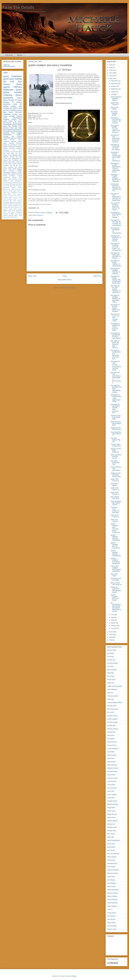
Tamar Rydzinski (112, 903)
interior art (12, 202)
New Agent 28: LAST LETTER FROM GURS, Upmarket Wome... (116, 366)
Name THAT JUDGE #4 (115, 493)
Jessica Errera (112, 745)
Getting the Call (12, 80)
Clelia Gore (111, 699)
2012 (111, 637)
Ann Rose (110, 666)
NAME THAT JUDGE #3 (115, 516)
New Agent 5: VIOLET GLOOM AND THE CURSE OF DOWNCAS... (116, 156)
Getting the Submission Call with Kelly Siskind (116, 590)
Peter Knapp (111, 867)
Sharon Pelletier (112, 896)
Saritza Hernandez (113, 890)
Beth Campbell (112, 670)
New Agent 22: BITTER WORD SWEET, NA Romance (115, 308)
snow (9, 179)
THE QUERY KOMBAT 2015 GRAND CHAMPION (116, 569)
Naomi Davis (111, 844)
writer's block (14, 217)
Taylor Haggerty (112, 906)
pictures (20, 204)
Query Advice (8, 121)
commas (15, 197)
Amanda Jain (111, 660)
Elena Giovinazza (113, 709)
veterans (5, 215)
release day (16, 106)
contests (6, 108)
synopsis (15, 179)
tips (14, 150)
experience (14, 174)
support (20, 141)
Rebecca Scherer (113, 873)
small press (12, 211)
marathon (19, 202)
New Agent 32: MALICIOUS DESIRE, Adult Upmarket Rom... (115, 409)
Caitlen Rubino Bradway (115, 686)
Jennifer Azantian (113, 722)
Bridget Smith (111, 680)
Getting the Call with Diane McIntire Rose (116, 475)
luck (16, 202)
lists (21, 159)
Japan (20, 152)
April (113, 620)
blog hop (14, 138)
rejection (14, 177)
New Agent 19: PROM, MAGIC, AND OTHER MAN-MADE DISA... (116, 280)
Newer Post (32, 276)
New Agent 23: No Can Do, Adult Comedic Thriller (115, 318)
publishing (15, 160)
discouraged (7, 172)
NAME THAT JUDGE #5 (115, 489)
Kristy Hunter (111, 775)
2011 (111, 640)
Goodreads (7, 138)
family (20, 131)
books (8, 131)
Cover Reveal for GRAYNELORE (116, 434)
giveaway (12, 116)
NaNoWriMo (6, 188)
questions (19, 148)
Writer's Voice (12, 194)
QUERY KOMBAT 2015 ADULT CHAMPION (115, 561)
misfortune (12, 204)
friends (14, 125)
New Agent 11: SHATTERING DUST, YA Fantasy (116, 215)
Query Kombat (12, 92)
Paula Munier (111, 860)
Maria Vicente (111, 811)
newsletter (12, 148)
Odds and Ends (16, 153)
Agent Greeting (8, 143)
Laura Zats (111, 791)
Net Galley (18, 167)
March (113, 623)
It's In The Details (18, 7)
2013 (111, 634)
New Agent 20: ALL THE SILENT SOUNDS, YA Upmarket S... (116, 289)
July (112, 94)
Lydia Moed (111, 798)
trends (16, 214)
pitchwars (6, 128)
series (9, 162)
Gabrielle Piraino (112, 716)
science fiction (13, 209)
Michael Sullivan (18, 186)
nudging (20, 176)
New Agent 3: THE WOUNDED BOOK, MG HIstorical (115, 138)
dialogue (19, 171)
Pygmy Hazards (17, 188)
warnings (11, 215)
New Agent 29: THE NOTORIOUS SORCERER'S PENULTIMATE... (116, 378)
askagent (20, 194)
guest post (8, 79)
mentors (5, 160)
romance (5, 209)
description (10, 199)
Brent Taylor (111, 676)
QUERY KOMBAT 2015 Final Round (115, 598)
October (114, 86)
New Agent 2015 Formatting (116, 579)
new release (17, 136)
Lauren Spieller (112, 794)
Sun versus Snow (12, 83)
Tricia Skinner (111, 916)
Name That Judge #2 (114, 520)
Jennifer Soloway (113, 729)
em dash (19, 199)
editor (9, 174)
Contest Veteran (17, 164)
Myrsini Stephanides (113, 840)
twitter (20, 214)
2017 (111, 73)
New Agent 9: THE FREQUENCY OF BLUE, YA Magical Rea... (116, 197)
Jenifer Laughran (112, 719)
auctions (5, 196)
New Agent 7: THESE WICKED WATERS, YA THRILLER (116, 178)
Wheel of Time (7, 155)
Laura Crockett (112, 788)
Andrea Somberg (112, 663)
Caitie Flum (111, 683)
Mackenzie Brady (113, 804)
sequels (5, 147)
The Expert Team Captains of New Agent (115, 510)
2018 (111, 70)
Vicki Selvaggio (112, 926)
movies (20, 145)
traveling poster (16, 110)
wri (10, 217)
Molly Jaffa (111, 837)
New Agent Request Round (114, 113)
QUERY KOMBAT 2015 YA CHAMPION (115, 545)
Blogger (74, 976)
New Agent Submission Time (115, 463)
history (5, 176)
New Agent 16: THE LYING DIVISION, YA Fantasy (116, 256)
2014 (111, 632)
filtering (20, 174)
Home (65, 276)
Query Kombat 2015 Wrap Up (116, 584)
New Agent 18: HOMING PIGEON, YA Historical (115, 271)
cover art (17, 104)
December (114, 81)
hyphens (20, 201)
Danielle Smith (112, 706)
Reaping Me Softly (8, 189)
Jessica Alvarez (112, 742)
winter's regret (18, 215)
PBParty (18, 87)
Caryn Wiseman (112, 689)
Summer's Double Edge (10, 191)
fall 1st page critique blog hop (12, 130)
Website (20, 55)
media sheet (6, 204)
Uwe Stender (111, 919)
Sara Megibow (112, 883)
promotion (6, 133)
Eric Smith (110, 712)
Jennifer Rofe (111, 725)
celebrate (6, 157)
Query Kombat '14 (12, 101)
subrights (5, 214)
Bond (10, 164)
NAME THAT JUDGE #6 (115, 480)
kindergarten (15, 159)
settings (20, 209)
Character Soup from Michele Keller (116, 417)
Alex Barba (111, 653)
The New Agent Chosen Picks (116, 445)
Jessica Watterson (113, 749)
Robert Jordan (7, 169)
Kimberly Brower (112, 771)
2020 (111, 65)
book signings (8, 171)
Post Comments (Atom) (68, 288)
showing (5, 211)
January (114, 628)
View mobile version (64, 280)
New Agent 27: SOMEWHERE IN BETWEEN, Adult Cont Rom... (116, 355)
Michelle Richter (112, 827)
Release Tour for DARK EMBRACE (116, 450)
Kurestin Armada (112, 778)
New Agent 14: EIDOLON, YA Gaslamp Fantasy (116, 238)
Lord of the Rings (8, 186)
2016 (111, 76)
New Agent (8, 112)
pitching (5, 206)
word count (6, 217)
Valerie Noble (111, 923)
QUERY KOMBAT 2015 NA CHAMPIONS (116, 553)
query (6, 76)
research (17, 207)
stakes (13, 212)
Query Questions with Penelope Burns (116, 423)
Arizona (10, 183)
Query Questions (12, 96)
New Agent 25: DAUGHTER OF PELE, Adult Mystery (116, 336)
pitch (10, 160)
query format (11, 207)
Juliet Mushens (112, 755)
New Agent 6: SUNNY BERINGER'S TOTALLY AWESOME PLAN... (116, 168)
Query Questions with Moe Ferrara (116, 456)
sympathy (11, 214)
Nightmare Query (12, 90)
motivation (12, 176)
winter (13, 162)
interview (18, 112)
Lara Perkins (111, 785)
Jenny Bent (111, 735)
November (114, 84)
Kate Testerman (112, 765)
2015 (111, 78)
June (113, 615)
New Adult (6, 153)
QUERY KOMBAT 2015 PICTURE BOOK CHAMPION (115, 528)
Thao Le (110, 909)
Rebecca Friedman (113, 870)
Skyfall (14, 169)
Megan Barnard (112, 814)
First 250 (14, 183)
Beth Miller (110, 673)
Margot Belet (111, 808)
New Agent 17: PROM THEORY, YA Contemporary (116, 263)
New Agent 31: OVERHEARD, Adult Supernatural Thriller (116, 398)
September (115, 89)
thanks (20, 179)
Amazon (5, 183)
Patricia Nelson (112, 857)
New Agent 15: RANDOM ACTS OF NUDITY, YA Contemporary (116, 247)
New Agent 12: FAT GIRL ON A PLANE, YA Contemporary (116, 223)
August (113, 92)
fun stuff (13, 108)
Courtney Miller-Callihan (115, 703)
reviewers (12, 140)
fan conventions (12, 145)
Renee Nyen (111, 877)
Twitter (70, 98)
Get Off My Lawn (16, 165)
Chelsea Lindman (113, 696)
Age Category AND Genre (115, 498)
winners (5, 181)
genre (10, 159)
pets (16, 204)
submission (6, 150)
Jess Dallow (111, 739)
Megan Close (111, 817)
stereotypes (19, 212)
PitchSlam (7, 114)
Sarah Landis (111, 886)
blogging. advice (17, 155)
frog (11, 201)
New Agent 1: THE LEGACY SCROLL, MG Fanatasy (116, 120)
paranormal (6, 177)
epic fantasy (14, 131)
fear (4, 131)
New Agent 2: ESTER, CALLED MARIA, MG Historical (115, 129)
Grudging (6, 119)
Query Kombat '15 (38, 215)
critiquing (8, 95)
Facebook (6, 165)
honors (15, 201)
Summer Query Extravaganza (12, 117)
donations (14, 172)
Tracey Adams (112, 913)
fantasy (5, 148)
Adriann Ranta (112, 650)
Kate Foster (111, 758)
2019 (111, 67)
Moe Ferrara (111, 834)
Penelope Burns (112, 863)
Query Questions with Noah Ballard (116, 99)
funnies (5, 159)
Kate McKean (111, 762)
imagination (6, 202)
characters (19, 147)
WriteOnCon (15, 192)
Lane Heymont (112, 781)
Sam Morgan (111, 880)
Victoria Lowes (112, 929)
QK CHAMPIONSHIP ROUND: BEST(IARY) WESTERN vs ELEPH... (116, 607)
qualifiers (16, 206)
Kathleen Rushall (112, 768)
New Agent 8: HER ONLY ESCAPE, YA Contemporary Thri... (116, 187)
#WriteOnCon (18, 181)
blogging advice (8, 197)
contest (15, 114)
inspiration (17, 76)
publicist (10, 206)
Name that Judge (16, 128)
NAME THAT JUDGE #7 (115, 104)
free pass (19, 157)
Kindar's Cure (17, 119)
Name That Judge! (114, 575)
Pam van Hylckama (113, 854)
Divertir (16, 152)
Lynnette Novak (112, 801)
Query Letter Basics (115, 108)
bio (15, 196)
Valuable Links (17, 126)
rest (21, 207)
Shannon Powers (113, 893)
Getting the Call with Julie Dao (116, 429)
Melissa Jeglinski (112, 821)
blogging (19, 169)
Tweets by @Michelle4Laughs (9, 66)
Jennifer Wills (111, 732)
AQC (12, 152)
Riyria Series (18, 189)
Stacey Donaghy (112, 900)
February (114, 626)
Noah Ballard (111, 847)
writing (19, 98)
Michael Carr (111, 824)
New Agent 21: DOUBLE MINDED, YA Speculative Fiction (115, 299)
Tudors (9, 192)
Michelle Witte (112, 831)
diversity (12, 157)
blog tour (19, 196)
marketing (14, 141)
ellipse (15, 199)
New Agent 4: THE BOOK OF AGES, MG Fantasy (115, 147)
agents (7, 87)
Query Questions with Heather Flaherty (116, 503)
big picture (11, 196)
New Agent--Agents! (115, 484)
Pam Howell (111, 850)
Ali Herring (110, 657)
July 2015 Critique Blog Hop (115, 440)
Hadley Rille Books (10, 184)
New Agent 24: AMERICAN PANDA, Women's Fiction (115, 327)
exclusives (6, 201)
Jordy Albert (19, 184)
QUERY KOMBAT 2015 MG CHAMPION (115, 538)
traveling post (12, 147)
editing (6, 106)
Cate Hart (110, 693)
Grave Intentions (8, 167)
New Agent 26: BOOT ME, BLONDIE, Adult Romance (115, 344)
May (112, 617)
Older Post (97, 276)
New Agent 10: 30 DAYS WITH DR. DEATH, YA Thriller (115, 206)
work (11, 181)
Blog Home (9, 55)
